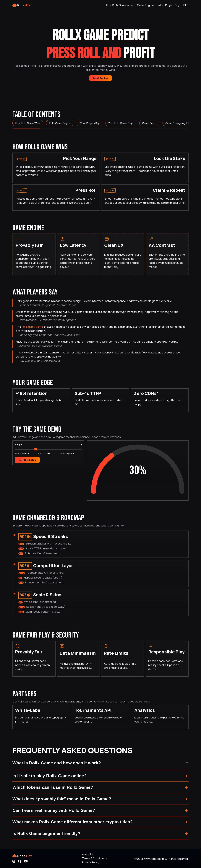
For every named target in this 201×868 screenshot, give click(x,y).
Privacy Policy (91, 862)
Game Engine (145, 5)
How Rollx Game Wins (120, 5)
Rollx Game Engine (60, 123)
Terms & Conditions (94, 858)
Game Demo (149, 123)
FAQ (186, 5)
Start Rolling (100, 78)
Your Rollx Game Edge (121, 123)
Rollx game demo (32, 327)
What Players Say (169, 5)
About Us (88, 854)
